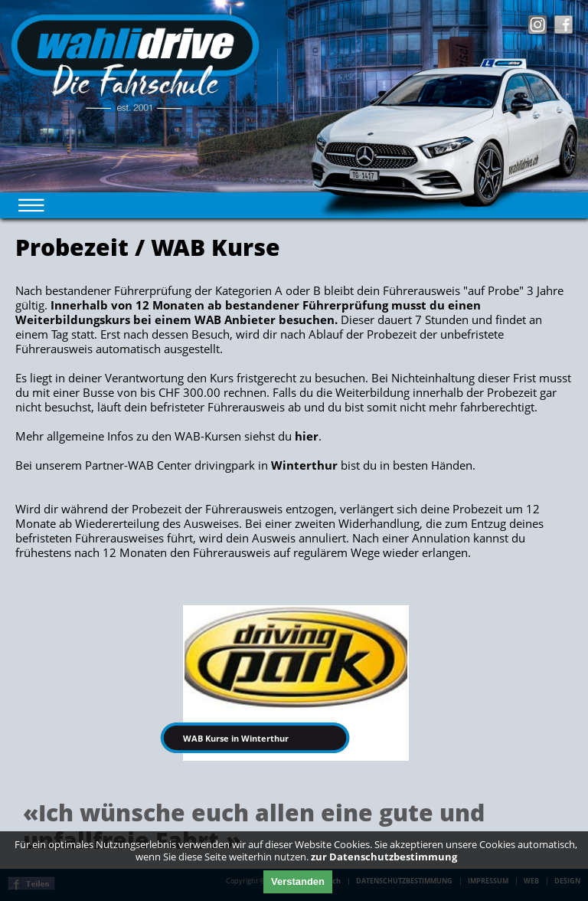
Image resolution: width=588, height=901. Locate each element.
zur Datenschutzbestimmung (384, 857)
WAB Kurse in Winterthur (236, 738)
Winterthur (303, 465)
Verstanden (298, 881)
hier (307, 436)
